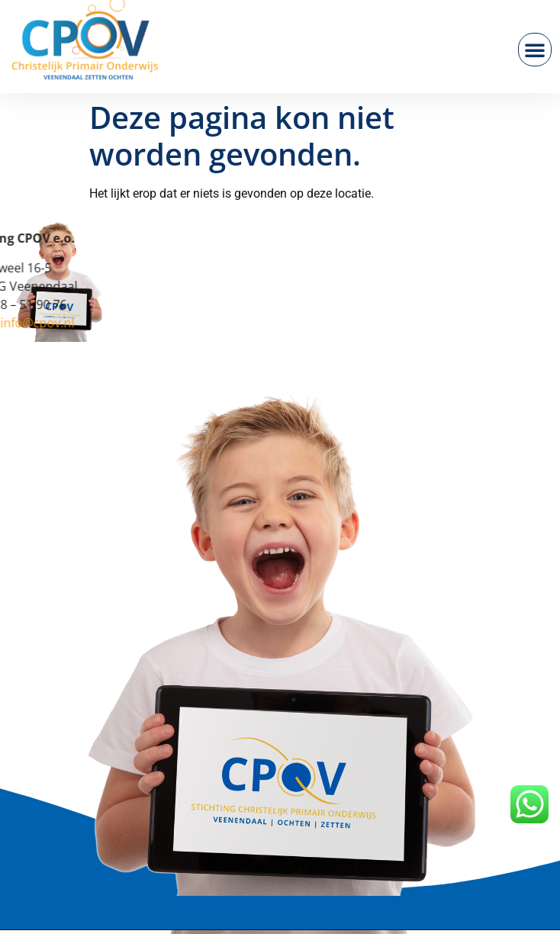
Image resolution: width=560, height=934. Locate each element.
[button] (535, 50)
